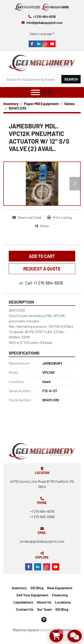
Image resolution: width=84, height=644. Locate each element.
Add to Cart (42, 256)
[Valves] (69, 104)
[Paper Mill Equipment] (41, 104)
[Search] (32, 79)
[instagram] (45, 44)
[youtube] (52, 44)
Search (71, 79)
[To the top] (44, 620)
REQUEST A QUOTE (42, 269)
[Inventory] (11, 104)
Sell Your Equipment (32, 595)
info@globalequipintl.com (44, 23)
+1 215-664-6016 (44, 17)
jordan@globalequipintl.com (42, 541)
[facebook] (32, 44)
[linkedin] (39, 44)
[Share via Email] (27, 217)
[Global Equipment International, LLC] (42, 451)
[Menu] (35, 92)
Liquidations (23, 602)
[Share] (42, 226)
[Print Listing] (60, 217)
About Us (44, 602)
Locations (63, 602)
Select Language (41, 34)
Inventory (19, 588)
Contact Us (25, 609)
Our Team (44, 609)
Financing (60, 595)
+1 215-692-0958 (42, 517)
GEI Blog (37, 588)
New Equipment (60, 588)
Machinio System (26, 630)
